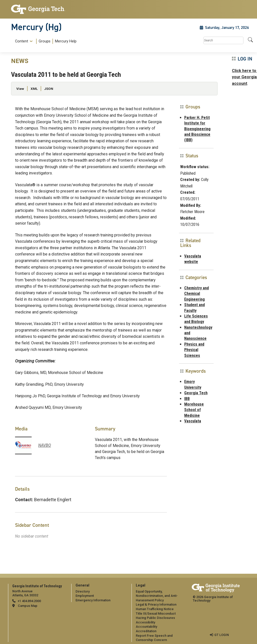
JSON (49, 89)
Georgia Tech (196, 393)
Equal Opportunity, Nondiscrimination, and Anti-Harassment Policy (157, 596)
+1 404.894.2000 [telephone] (29, 601)
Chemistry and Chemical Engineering (197, 294)
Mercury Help (66, 41)
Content (22, 41)
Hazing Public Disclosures (155, 618)
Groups (45, 41)
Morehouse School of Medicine (194, 410)
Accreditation (146, 631)
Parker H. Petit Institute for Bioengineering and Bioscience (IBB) (197, 129)
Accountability (146, 627)
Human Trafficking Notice (155, 609)
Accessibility (145, 622)
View (20, 89)
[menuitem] (45, 41)
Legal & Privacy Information (156, 604)
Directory (83, 591)
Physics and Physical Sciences (194, 350)
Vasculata (193, 421)
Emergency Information (93, 600)
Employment (85, 596)
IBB (187, 399)
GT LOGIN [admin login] (222, 635)
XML (34, 89)
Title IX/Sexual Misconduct (156, 614)
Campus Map (28, 606)
